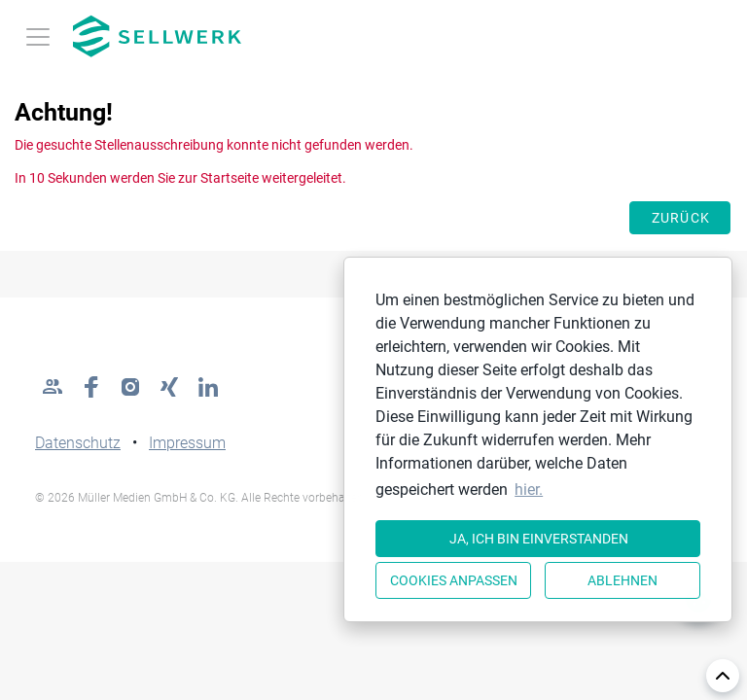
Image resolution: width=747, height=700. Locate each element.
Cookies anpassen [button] (454, 580)
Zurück (681, 218)
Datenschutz (78, 443)
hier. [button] (529, 490)
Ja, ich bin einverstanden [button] (539, 539)
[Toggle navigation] (38, 37)
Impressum (187, 443)
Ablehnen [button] (622, 580)
